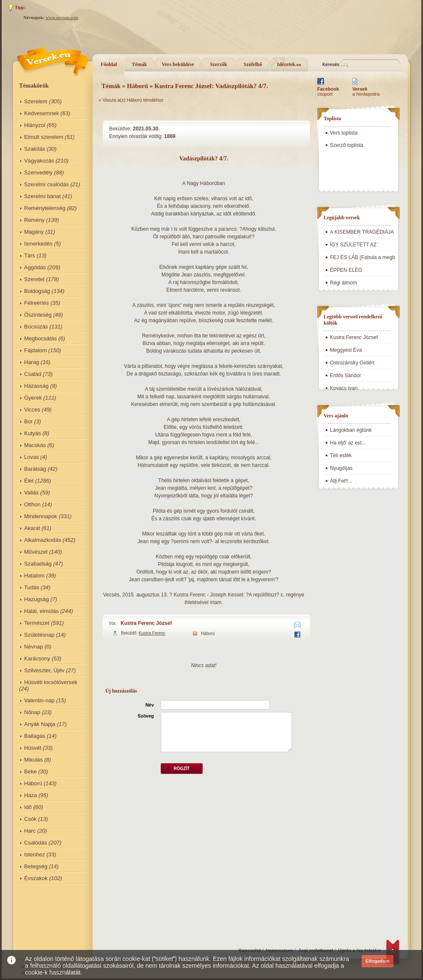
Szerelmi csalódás (47, 184)
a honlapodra (366, 91)
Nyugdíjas (341, 468)
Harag (32, 362)
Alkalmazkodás (43, 540)
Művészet (36, 552)
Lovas (32, 457)
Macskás (35, 445)
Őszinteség (38, 315)
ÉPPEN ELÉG (346, 270)
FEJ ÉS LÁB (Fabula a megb (363, 257)
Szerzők (218, 64)
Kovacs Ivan (344, 388)
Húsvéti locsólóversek (51, 682)
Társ (30, 255)
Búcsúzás (36, 327)
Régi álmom (343, 283)
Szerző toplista (347, 145)
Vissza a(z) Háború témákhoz (133, 100)
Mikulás (33, 760)
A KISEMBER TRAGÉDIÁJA (362, 232)
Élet (29, 481)
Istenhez (34, 854)
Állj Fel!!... (341, 481)
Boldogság (37, 291)
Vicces (32, 410)
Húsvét (33, 748)
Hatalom (34, 576)
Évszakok (36, 878)
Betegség (36, 866)
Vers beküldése (178, 64)
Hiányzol (35, 125)
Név (150, 705)
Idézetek (289, 64)
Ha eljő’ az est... (348, 443)
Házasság (36, 386)
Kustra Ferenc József (146, 623)
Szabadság (38, 564)
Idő (28, 807)
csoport (328, 91)
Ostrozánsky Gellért (352, 363)
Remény (34, 220)
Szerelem (36, 101)
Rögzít (181, 769)
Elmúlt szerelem (44, 137)
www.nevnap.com (62, 18)
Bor (28, 421)
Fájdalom (35, 350)
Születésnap (39, 635)
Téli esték (341, 455)
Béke (30, 772)
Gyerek (33, 398)
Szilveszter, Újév (44, 670)
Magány (34, 232)
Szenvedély (38, 173)
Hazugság (37, 599)
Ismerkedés (38, 244)
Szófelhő (253, 64)
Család (33, 374)
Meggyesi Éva (346, 350)
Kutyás (33, 433)
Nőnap (32, 712)
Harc (30, 831)
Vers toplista (344, 133)
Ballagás (35, 736)
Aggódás (35, 267)
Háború (33, 783)
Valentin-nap (39, 700)
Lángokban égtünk (351, 430)
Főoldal (109, 64)
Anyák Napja (40, 724)
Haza (30, 795)
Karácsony (37, 658)
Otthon (32, 504)
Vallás (31, 493)
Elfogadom (378, 961)
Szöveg (146, 716)
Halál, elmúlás (41, 611)
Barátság (35, 469)
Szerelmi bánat (43, 196)
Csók (30, 819)
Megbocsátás (40, 338)
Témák (140, 64)
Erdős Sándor (345, 375)
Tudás (32, 587)
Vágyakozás (39, 161)
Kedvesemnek (41, 113)
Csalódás (36, 843)
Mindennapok (41, 516)
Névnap (34, 647)
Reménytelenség (45, 208)
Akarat (32, 528)
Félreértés (37, 303)
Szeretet (34, 279)
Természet (37, 623)
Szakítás (35, 149)
